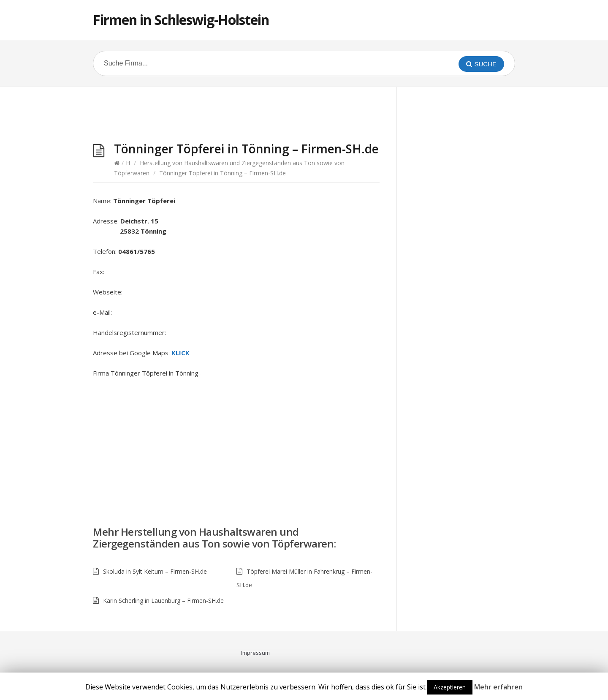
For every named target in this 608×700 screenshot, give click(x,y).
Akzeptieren (450, 687)
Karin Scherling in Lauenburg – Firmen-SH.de (163, 601)
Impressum (255, 653)
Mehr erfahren (498, 687)
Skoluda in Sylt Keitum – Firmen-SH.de (155, 571)
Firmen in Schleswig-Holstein (181, 20)
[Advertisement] (236, 117)
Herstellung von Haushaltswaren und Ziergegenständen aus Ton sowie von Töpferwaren (213, 538)
